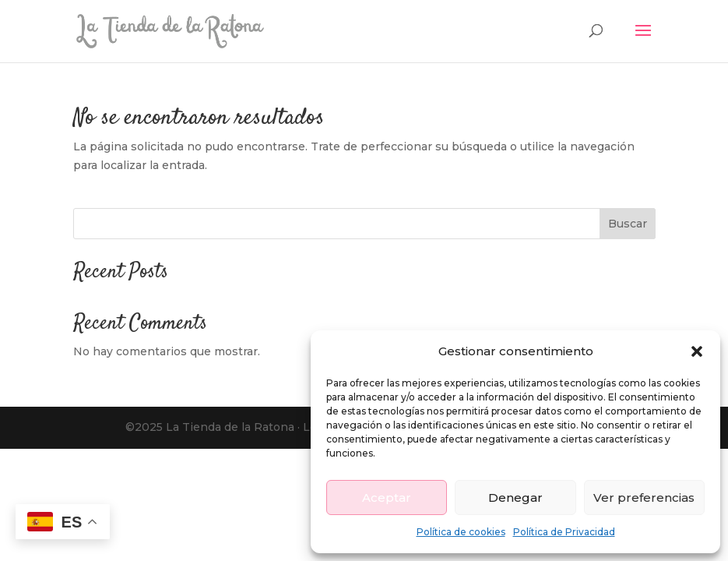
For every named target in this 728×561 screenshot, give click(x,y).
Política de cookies (461, 532)
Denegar (515, 497)
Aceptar (387, 497)
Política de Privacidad (564, 532)
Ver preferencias (644, 497)
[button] (697, 351)
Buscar (628, 224)
